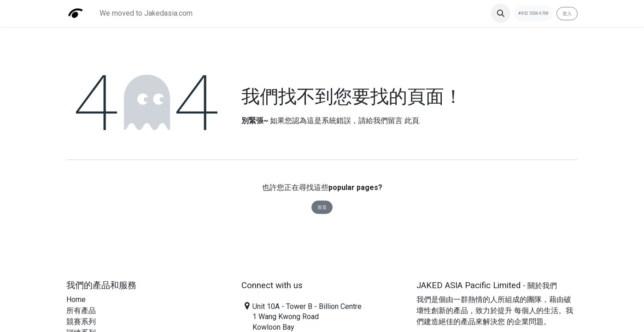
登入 (567, 14)
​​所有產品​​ (81, 311)
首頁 (322, 207)
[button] (501, 13)
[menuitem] (146, 13)
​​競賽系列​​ (81, 322)
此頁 (412, 121)
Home (76, 299)
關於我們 (542, 286)
